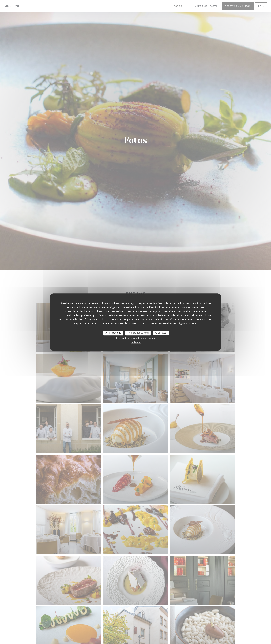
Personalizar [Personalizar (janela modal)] (161, 333)
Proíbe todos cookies (138, 333)
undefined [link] (136, 342)
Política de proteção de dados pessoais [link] (137, 338)
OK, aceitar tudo (113, 333)
